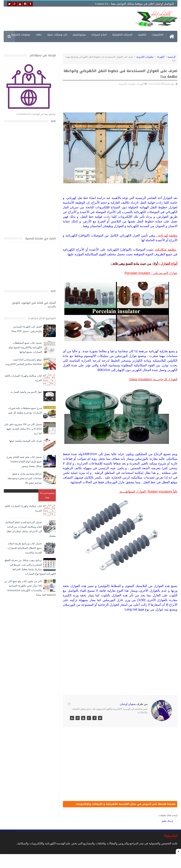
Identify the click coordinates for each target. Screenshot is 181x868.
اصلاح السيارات (99, 35)
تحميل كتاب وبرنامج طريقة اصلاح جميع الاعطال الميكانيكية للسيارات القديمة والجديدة (25, 548)
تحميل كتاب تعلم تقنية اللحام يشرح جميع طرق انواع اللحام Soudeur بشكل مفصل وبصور (24, 462)
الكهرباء (142, 35)
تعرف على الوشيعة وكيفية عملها (26, 441)
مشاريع (160, 47)
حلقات (39, 35)
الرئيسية (172, 57)
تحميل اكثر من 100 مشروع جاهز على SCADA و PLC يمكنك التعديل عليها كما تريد (23, 429)
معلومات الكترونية (21, 35)
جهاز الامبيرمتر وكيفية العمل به (26, 392)
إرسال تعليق (167, 821)
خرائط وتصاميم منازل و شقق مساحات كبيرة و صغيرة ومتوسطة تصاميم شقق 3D (25, 478)
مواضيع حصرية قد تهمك (47, 495)
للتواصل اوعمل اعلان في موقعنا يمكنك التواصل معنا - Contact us (134, 4)
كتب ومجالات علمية (57, 35)
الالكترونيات (157, 35)
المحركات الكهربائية (122, 35)
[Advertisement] (76, 19)
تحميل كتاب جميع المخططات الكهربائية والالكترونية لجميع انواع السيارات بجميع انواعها (25, 347)
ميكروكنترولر (79, 35)
